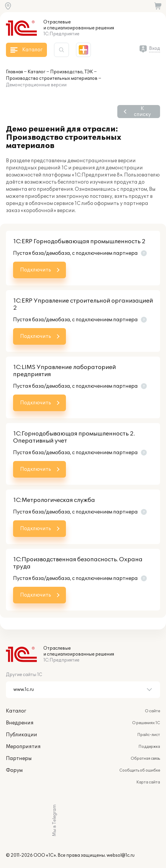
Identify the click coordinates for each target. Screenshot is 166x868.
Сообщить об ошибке (140, 770)
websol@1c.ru (121, 855)
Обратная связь (145, 759)
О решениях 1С (146, 723)
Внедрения (20, 723)
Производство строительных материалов (52, 78)
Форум (14, 770)
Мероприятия (23, 747)
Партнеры (19, 759)
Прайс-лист (149, 735)
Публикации (22, 735)
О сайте (152, 711)
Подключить (36, 270)
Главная (14, 72)
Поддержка (149, 747)
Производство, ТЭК (72, 72)
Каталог (37, 72)
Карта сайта (148, 782)
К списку (142, 112)
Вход (155, 49)
